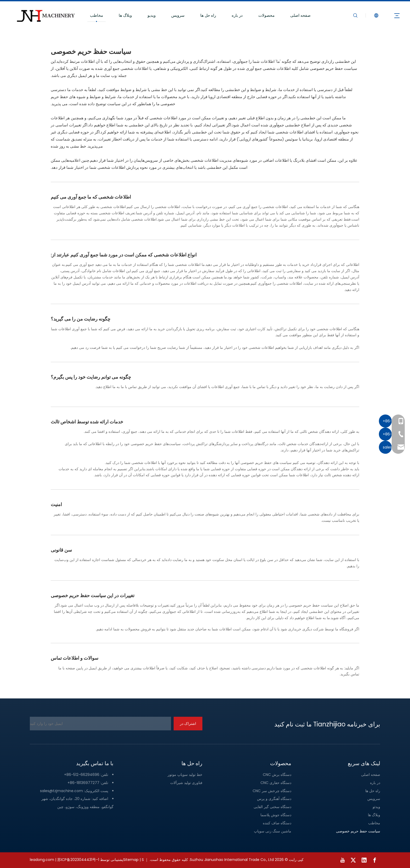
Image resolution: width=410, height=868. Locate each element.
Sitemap (131, 860)
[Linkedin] (364, 860)
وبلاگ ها (125, 15)
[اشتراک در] (188, 724)
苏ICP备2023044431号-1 (78, 860)
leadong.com (42, 860)
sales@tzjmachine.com (61, 791)
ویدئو (376, 807)
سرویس (178, 15)
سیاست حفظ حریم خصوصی (358, 831)
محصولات (266, 15)
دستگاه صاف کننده (277, 823)
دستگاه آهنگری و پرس (274, 799)
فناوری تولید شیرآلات (186, 783)
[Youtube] (343, 860)
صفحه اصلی (300, 15)
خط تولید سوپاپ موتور (185, 775)
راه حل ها (208, 15)
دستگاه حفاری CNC (276, 783)
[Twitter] (353, 860)
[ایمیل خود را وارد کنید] (100, 724)
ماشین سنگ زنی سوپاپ (273, 831)
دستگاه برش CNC (277, 775)
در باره (237, 15)
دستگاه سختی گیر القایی (272, 807)
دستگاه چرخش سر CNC (272, 791)
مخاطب (96, 15)
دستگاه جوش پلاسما (276, 815)
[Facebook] (375, 860)
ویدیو (152, 15)
